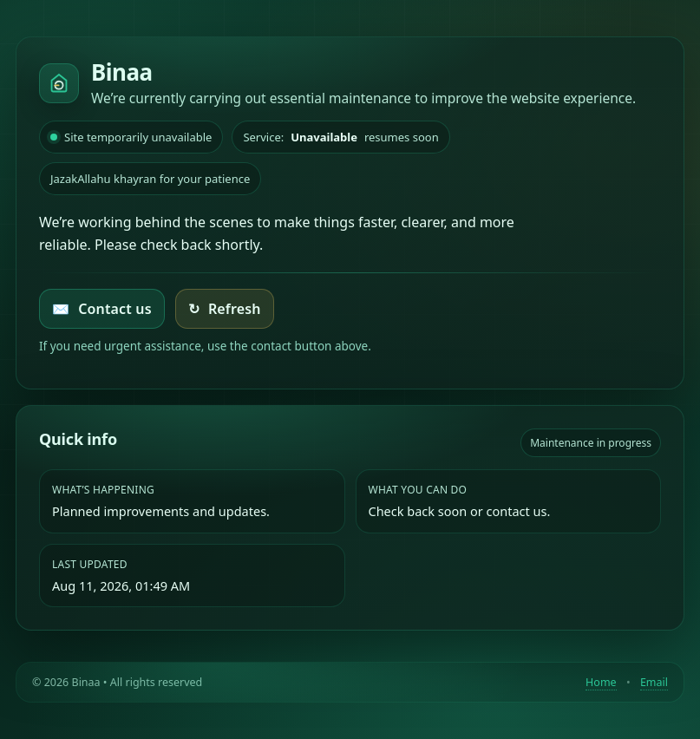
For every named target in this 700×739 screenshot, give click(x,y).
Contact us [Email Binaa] (102, 309)
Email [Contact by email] (654, 682)
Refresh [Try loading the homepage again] (225, 309)
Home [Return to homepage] (601, 682)
